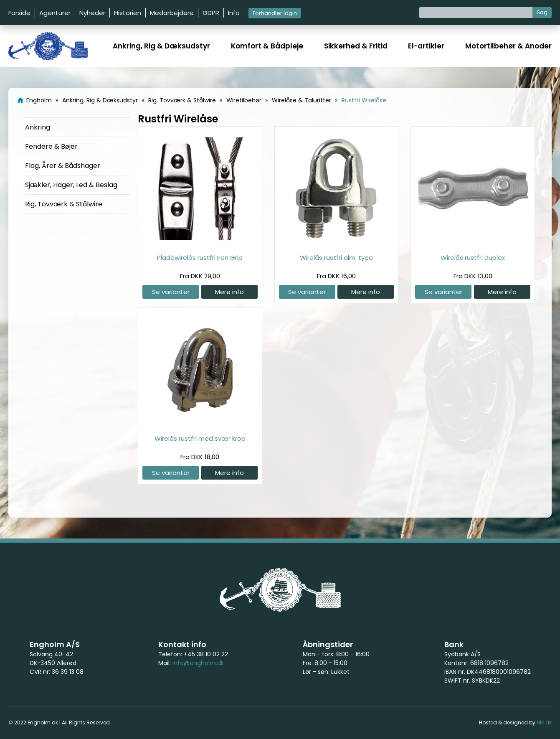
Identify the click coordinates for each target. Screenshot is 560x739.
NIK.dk (544, 722)
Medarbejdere (172, 13)
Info (234, 13)
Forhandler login (275, 13)
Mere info (229, 292)
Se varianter (171, 292)
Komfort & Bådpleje (267, 46)
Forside (19, 13)
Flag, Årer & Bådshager (63, 166)
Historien (128, 13)
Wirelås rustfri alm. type (336, 258)
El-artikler (426, 46)
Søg (542, 12)
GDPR (211, 13)
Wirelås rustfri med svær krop (200, 438)
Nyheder (92, 13)
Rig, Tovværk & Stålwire (64, 204)
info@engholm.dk (198, 663)
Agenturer (55, 13)
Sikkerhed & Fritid (356, 46)
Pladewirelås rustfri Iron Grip (200, 258)
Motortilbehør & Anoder (508, 46)
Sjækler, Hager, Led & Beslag (71, 185)
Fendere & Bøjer (51, 146)
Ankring (38, 127)
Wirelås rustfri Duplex (473, 258)
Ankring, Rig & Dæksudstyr (161, 46)
